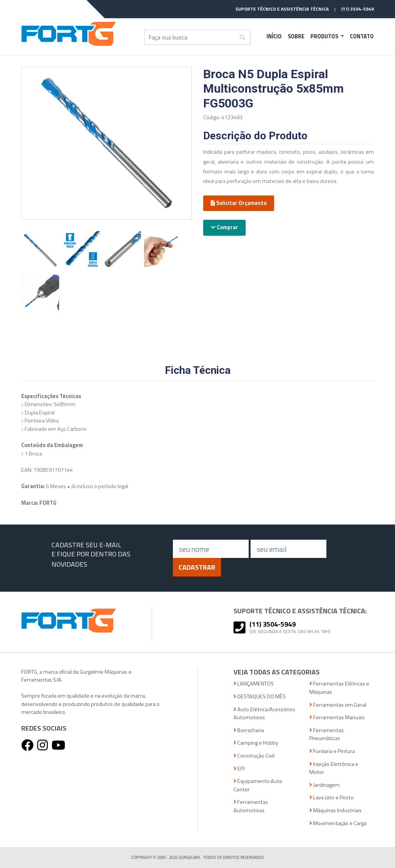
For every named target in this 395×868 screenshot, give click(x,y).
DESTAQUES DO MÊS (260, 697)
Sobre (296, 36)
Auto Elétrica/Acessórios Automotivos (264, 714)
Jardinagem (324, 785)
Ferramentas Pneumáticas (327, 735)
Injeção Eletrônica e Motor (334, 768)
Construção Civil (254, 756)
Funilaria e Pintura (332, 751)
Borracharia (249, 730)
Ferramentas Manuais (337, 718)
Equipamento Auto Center (258, 785)
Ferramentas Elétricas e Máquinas (339, 688)
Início (274, 36)
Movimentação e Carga (338, 823)
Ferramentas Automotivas (251, 806)
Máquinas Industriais (335, 811)
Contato (362, 36)
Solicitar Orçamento (239, 203)
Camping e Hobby (256, 743)
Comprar (224, 227)
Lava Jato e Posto (332, 798)
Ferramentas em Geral (338, 705)
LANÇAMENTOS (254, 684)
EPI (239, 769)
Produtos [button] (325, 36)
